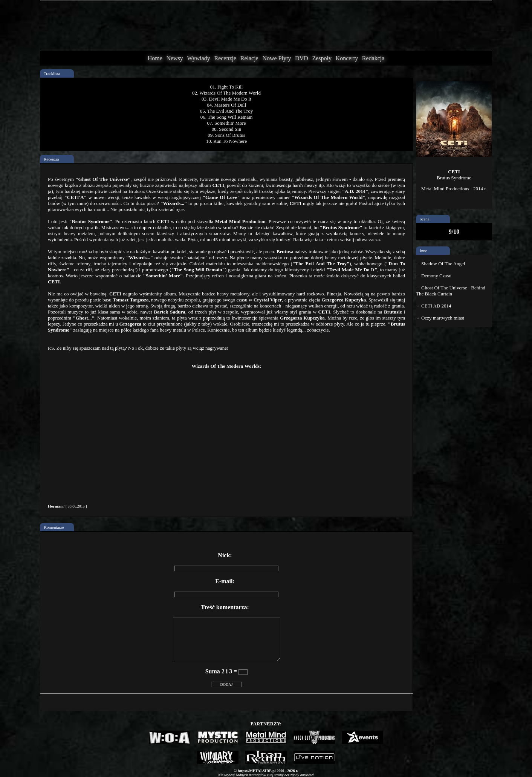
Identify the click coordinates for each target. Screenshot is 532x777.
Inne (423, 251)
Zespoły (322, 58)
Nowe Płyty (277, 58)
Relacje (249, 58)
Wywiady (199, 58)
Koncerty (347, 58)
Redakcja (373, 58)
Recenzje (225, 58)
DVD (302, 58)
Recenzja (51, 159)
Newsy (174, 58)
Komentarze (54, 527)
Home (155, 58)
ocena (425, 219)
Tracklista (52, 73)
